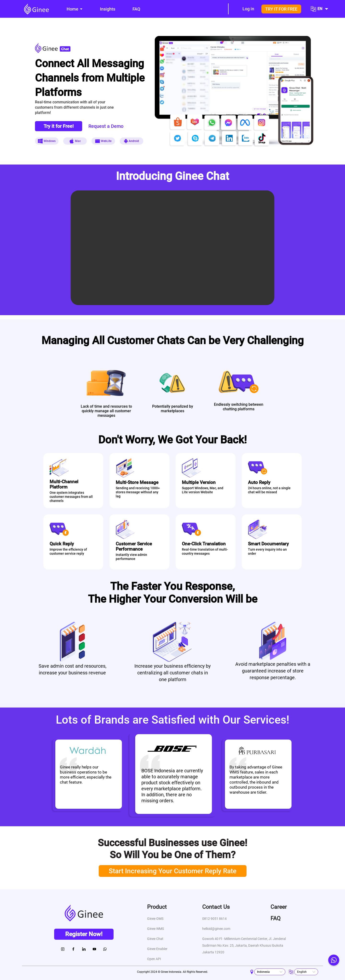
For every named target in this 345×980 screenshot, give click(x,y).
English (302, 972)
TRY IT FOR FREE (281, 9)
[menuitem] (75, 9)
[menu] (139, 9)
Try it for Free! (59, 126)
